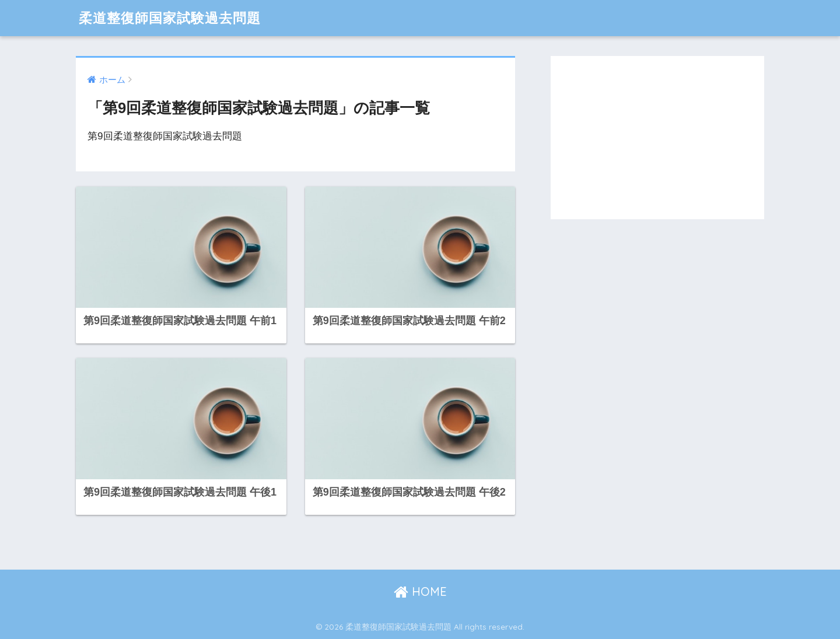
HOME (420, 591)
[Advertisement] (657, 138)
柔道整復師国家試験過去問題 (170, 18)
